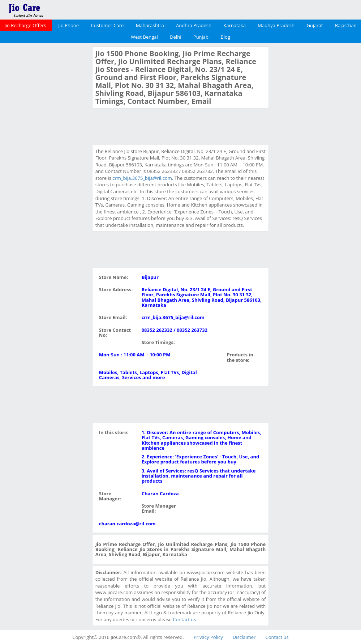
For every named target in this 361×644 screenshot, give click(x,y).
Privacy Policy (208, 637)
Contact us (184, 619)
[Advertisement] (45, 155)
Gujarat (315, 25)
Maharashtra (150, 25)
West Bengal (144, 37)
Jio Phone (68, 25)
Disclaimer (244, 637)
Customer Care (107, 25)
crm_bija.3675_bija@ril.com (142, 178)
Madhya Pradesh (276, 25)
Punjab (201, 37)
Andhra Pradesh (194, 25)
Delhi (175, 37)
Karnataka (235, 25)
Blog (225, 37)
